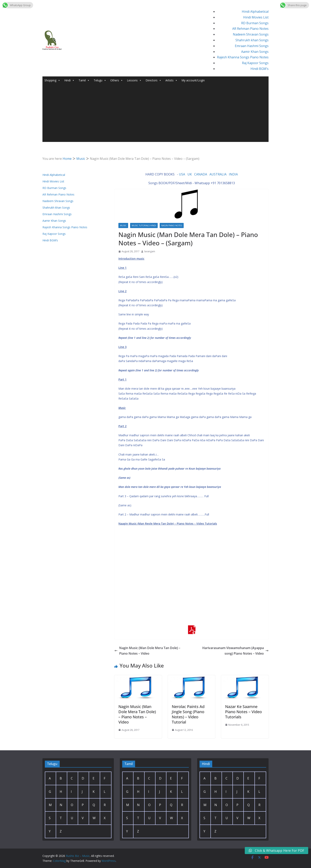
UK (190, 174)
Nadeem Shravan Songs (251, 34)
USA (182, 174)
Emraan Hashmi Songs (252, 46)
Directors (154, 80)
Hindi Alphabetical (255, 12)
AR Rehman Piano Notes (250, 29)
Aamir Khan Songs (255, 52)
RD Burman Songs (255, 23)
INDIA (233, 174)
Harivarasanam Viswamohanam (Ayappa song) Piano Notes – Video (235, 651)
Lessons (134, 80)
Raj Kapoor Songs (255, 63)
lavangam (150, 251)
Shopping (52, 80)
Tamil (84, 80)
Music (123, 225)
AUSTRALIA (218, 174)
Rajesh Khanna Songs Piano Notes (243, 57)
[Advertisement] (155, 114)
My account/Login (193, 80)
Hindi (69, 80)
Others (117, 80)
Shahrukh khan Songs (252, 40)
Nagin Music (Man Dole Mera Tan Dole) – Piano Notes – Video (147, 651)
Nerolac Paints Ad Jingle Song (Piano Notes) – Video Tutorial (188, 714)
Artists (171, 80)
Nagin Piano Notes (172, 225)
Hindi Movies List (256, 17)
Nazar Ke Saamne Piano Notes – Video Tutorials (243, 712)
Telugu (100, 80)
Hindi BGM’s (260, 69)
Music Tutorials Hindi (144, 225)
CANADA (201, 174)
